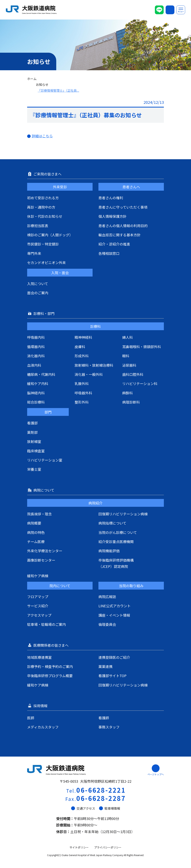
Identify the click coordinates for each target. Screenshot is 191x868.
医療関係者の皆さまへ (51, 645)
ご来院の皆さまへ (48, 174)
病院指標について (112, 523)
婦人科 (128, 337)
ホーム (32, 79)
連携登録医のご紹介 (114, 657)
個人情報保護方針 (112, 216)
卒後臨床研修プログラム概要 (50, 676)
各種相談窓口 (109, 253)
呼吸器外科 (83, 393)
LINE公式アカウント (115, 606)
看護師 (104, 718)
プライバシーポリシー (108, 847)
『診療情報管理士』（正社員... (58, 90)
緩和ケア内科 (38, 383)
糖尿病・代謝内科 (41, 374)
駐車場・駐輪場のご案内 (46, 624)
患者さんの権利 (111, 198)
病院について (44, 490)
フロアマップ (38, 597)
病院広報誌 (107, 597)
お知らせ (42, 84)
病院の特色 (36, 532)
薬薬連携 (105, 666)
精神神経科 (83, 337)
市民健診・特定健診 (43, 244)
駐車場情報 (110, 808)
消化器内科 (36, 356)
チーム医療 (36, 542)
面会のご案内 (38, 293)
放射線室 (34, 441)
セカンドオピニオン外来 (46, 262)
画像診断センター (41, 560)
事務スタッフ (109, 727)
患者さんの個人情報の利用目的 (123, 226)
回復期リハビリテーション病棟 (123, 514)
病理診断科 (131, 402)
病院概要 (34, 523)
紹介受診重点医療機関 (116, 542)
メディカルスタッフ (43, 727)
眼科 (126, 356)
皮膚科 (80, 347)
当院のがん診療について (118, 532)
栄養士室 (34, 469)
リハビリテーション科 (140, 383)
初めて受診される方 (43, 198)
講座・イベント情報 (114, 615)
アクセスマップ (39, 615)
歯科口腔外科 (133, 374)
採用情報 (41, 706)
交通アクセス (83, 808)
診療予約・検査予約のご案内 (50, 666)
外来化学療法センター (45, 551)
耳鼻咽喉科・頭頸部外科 (142, 347)
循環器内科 (36, 347)
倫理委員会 (107, 624)
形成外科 (82, 356)
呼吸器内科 (36, 337)
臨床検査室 (36, 451)
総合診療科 (36, 402)
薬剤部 (32, 432)
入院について (38, 284)
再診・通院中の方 (41, 207)
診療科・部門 (44, 313)
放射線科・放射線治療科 (94, 365)
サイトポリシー (79, 847)
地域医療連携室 (39, 657)
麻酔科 (128, 393)
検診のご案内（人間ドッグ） (50, 235)
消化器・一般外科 (89, 374)
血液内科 (34, 365)
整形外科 (82, 402)
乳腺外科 (82, 383)
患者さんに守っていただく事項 (123, 207)
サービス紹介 (38, 606)
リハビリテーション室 (45, 460)
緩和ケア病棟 (38, 576)
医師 (31, 718)
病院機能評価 (109, 551)
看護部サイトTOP (112, 676)
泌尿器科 (129, 365)
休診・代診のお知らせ (45, 216)
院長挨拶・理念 (39, 514)
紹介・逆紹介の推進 (114, 244)
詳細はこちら (42, 136)
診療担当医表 (38, 226)
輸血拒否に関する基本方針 (120, 235)
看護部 (32, 423)
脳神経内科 (36, 393)
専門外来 (34, 253)
